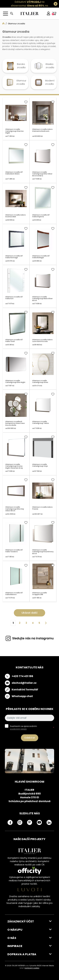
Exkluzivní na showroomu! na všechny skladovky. (28, 6)
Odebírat (30, 738)
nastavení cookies (32, 968)
